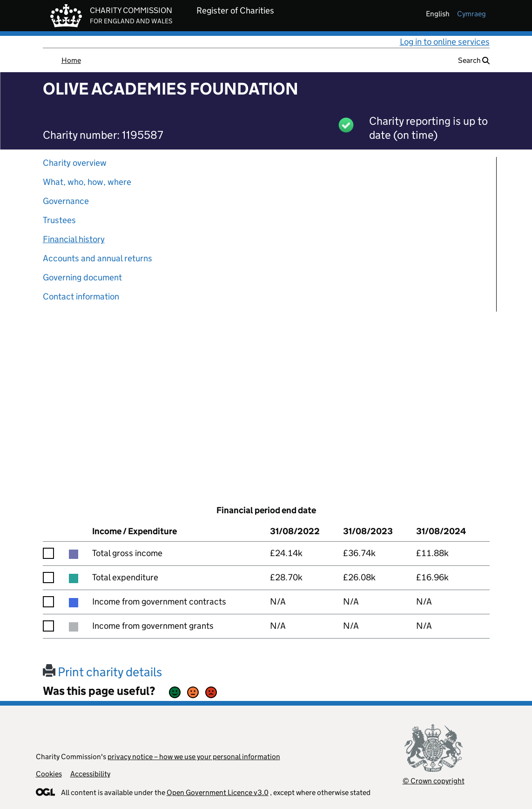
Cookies (49, 774)
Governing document (82, 277)
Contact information (81, 296)
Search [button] (474, 60)
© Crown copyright (434, 781)
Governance (66, 201)
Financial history (74, 239)
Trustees (59, 220)
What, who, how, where (87, 182)
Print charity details (102, 672)
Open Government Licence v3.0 (218, 792)
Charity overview (75, 163)
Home (71, 60)
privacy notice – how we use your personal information (194, 757)
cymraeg (471, 14)
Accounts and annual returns (98, 258)
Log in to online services (445, 42)
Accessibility (90, 774)
